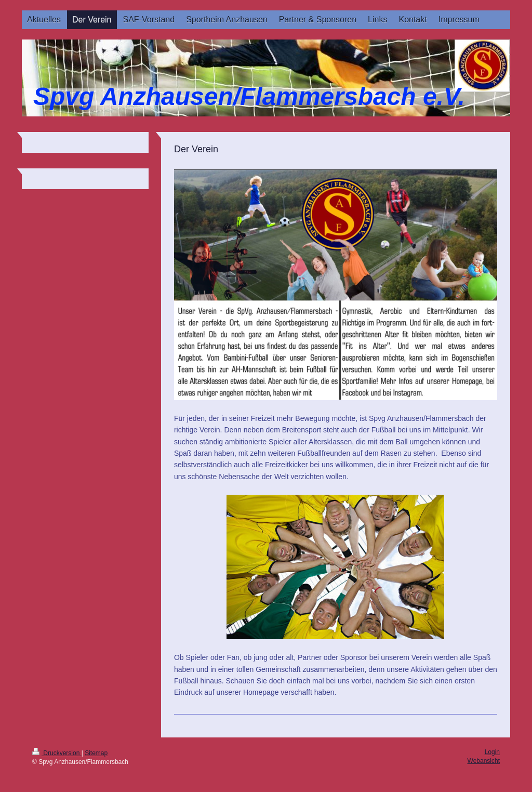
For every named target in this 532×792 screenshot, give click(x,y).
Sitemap (96, 753)
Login (492, 752)
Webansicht (484, 761)
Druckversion (57, 753)
